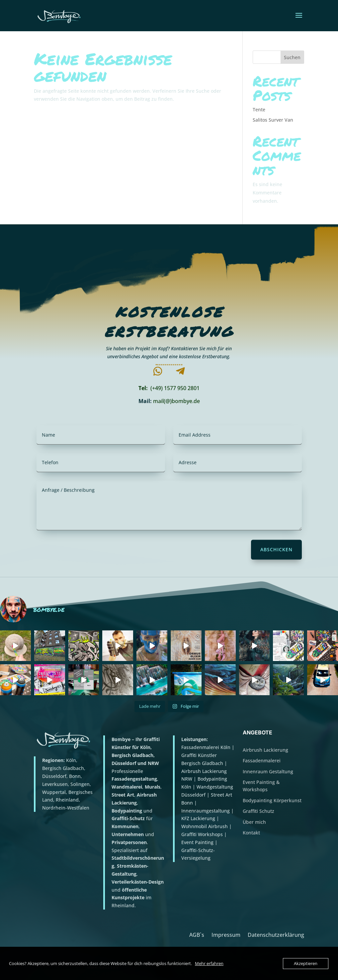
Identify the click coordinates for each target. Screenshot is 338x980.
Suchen (292, 57)
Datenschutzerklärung (276, 934)
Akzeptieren (306, 963)
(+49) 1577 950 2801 (175, 390)
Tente (259, 109)
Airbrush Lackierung (265, 750)
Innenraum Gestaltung (268, 771)
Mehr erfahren (209, 963)
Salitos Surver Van (273, 120)
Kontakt (251, 833)
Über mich (254, 822)
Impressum (226, 934)
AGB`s (197, 934)
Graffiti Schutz (258, 811)
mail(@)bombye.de (176, 403)
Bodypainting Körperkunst (272, 800)
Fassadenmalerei (262, 761)
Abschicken (276, 551)
